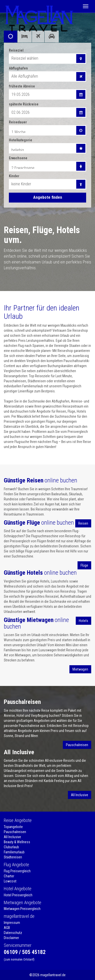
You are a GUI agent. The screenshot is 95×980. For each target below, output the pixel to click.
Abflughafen (18, 68)
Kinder (14, 176)
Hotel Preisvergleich (18, 895)
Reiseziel (16, 50)
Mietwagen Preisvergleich (22, 909)
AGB (7, 928)
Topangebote (13, 827)
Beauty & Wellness (17, 842)
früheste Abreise (22, 86)
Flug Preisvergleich (17, 871)
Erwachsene (18, 158)
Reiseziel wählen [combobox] (25, 58)
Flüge (84, 565)
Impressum (12, 923)
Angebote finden (48, 197)
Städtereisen (13, 857)
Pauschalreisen (77, 745)
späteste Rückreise (24, 104)
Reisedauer (18, 122)
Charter (9, 876)
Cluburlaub (11, 847)
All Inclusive (80, 795)
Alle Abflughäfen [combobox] (25, 76)
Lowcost (10, 881)
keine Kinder (21, 184)
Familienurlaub (14, 852)
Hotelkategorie (21, 140)
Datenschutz (13, 933)
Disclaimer (11, 938)
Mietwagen (80, 669)
